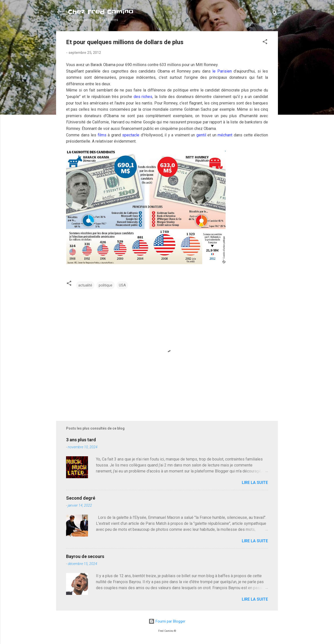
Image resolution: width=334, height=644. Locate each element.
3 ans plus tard (81, 440)
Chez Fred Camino (101, 12)
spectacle (131, 135)
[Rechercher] (275, 14)
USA (122, 285)
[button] (265, 43)
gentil (201, 135)
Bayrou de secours (85, 556)
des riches (143, 97)
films (102, 135)
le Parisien (221, 71)
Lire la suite (255, 483)
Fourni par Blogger (167, 621)
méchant (225, 135)
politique (106, 285)
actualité (85, 285)
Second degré (81, 498)
